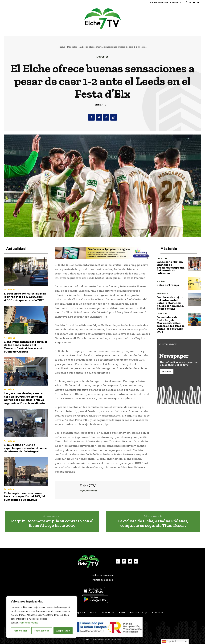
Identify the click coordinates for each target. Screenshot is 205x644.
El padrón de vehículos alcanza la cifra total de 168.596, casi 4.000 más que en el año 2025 (25, 297)
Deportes (72, 47)
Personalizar (20, 631)
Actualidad (10, 290)
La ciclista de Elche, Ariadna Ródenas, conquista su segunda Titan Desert (153, 523)
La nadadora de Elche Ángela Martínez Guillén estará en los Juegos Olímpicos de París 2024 (171, 324)
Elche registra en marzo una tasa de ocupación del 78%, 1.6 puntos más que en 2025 (24, 496)
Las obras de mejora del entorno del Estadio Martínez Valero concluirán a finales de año (170, 303)
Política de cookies (29, 623)
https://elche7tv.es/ (89, 491)
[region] (42, 617)
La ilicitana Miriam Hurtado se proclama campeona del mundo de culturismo (171, 268)
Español (169, 641)
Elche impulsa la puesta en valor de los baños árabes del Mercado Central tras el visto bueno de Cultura (26, 347)
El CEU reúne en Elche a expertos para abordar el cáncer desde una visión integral (26, 448)
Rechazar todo (42, 631)
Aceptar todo (63, 631)
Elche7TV (100, 105)
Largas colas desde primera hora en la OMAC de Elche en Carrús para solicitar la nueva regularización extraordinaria (24, 398)
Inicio (62, 47)
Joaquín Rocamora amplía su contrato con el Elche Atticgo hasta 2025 (52, 523)
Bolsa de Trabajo (168, 285)
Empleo (161, 281)
